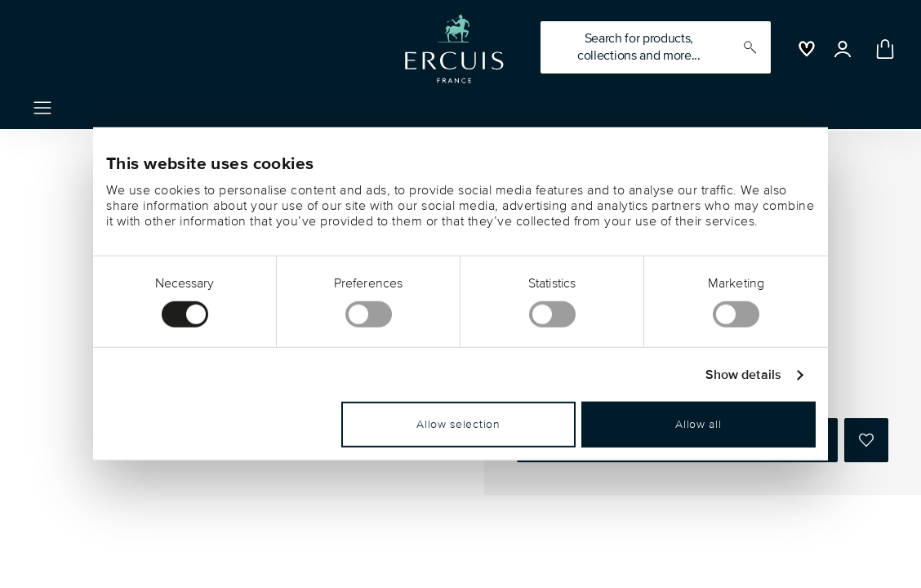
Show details (743, 375)
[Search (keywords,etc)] (656, 47)
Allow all (698, 424)
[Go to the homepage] (454, 49)
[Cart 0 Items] (882, 49)
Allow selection (458, 424)
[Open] (843, 49)
